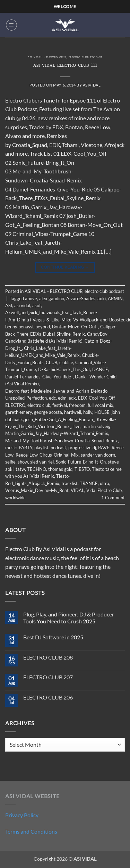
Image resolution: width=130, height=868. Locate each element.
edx (72, 398)
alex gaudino (52, 298)
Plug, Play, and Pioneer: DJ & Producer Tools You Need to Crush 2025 (69, 617)
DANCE (100, 369)
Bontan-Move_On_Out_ (75, 327)
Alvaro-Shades (81, 298)
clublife (66, 362)
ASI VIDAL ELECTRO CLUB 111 (65, 66)
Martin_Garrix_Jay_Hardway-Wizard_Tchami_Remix (57, 433)
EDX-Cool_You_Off (96, 398)
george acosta (48, 412)
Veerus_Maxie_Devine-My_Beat (37, 490)
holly (88, 412)
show (23, 462)
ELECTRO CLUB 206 (48, 697)
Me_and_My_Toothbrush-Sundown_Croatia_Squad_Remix (62, 441)
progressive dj (82, 448)
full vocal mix (101, 405)
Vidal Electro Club (104, 490)
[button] (11, 25)
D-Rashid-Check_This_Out (64, 369)
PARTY (25, 448)
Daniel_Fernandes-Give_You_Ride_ (39, 377)
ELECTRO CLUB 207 (48, 677)
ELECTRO (15, 405)
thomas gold (60, 469)
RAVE (104, 448)
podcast (58, 448)
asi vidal (22, 305)
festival (60, 405)
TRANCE (89, 483)
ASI (9, 305)
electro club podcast (85, 58)
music (11, 448)
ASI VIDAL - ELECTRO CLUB (47, 58)
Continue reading (65, 267)
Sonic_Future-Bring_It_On (81, 462)
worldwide (15, 498)
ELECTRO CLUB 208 (48, 657)
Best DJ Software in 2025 (53, 637)
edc (52, 398)
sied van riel (42, 462)
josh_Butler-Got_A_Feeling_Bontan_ (60, 419)
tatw (20, 469)
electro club (39, 405)
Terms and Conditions (31, 831)
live (77, 426)
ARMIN (115, 298)
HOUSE (102, 412)
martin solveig (97, 426)
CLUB (51, 362)
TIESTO (82, 469)
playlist (41, 448)
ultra (105, 483)
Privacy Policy (22, 815)
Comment (113, 498)
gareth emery (19, 412)
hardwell (73, 412)
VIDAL (77, 490)
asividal (92, 85)
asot (37, 305)
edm (62, 398)
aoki (102, 298)
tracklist (70, 483)
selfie (10, 462)
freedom (77, 405)
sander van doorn (98, 455)
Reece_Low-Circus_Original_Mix (47, 455)
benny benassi (19, 327)
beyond (43, 327)
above (31, 298)
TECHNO (37, 469)
